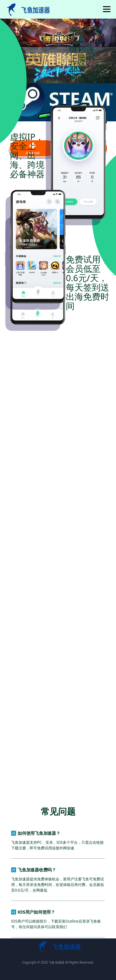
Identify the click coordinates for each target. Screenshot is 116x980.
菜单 (106, 9)
